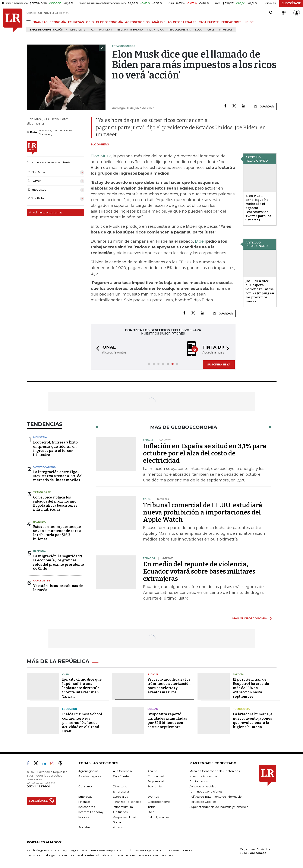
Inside (152, 807)
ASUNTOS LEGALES (182, 22)
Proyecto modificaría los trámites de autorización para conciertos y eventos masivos (169, 686)
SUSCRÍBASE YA (219, 364)
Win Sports (77, 30)
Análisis (152, 771)
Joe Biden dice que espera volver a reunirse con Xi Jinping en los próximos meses (260, 291)
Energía (238, 674)
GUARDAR (264, 106)
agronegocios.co (75, 850)
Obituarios (120, 812)
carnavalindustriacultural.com (91, 855)
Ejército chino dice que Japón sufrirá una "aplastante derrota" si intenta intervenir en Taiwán (82, 688)
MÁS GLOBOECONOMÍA (250, 618)
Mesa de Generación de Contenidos (214, 771)
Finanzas (84, 802)
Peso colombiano (179, 30)
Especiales (120, 797)
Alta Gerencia (122, 771)
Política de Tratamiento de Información (216, 797)
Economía (155, 786)
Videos (118, 827)
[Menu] (29, 22)
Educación (70, 709)
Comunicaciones (45, 467)
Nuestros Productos (203, 776)
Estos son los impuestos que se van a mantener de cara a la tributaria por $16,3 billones (57, 533)
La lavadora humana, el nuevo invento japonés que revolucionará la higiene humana (253, 721)
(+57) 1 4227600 (38, 786)
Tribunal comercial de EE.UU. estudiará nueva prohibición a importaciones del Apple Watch (203, 512)
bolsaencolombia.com (184, 850)
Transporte (42, 492)
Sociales (84, 827)
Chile (211, 30)
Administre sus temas (45, 212)
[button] (97, 349)
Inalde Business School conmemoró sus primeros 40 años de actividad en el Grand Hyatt (82, 723)
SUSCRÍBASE (291, 3)
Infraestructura (123, 807)
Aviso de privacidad (203, 786)
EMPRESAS (76, 22)
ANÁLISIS (159, 22)
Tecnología (241, 709)
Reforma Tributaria (130, 30)
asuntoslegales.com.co (43, 850)
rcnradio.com (149, 855)
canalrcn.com (125, 855)
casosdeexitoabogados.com (47, 855)
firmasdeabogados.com (147, 850)
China (66, 674)
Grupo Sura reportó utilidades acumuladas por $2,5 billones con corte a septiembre (167, 721)
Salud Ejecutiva (158, 817)
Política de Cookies (203, 802)
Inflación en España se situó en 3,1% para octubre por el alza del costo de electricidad (205, 453)
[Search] (271, 13)
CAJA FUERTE (209, 22)
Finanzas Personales (127, 802)
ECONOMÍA (58, 22)
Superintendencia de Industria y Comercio (219, 807)
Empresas (85, 797)
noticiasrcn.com (173, 855)
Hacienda (39, 522)
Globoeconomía (159, 802)
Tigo (92, 30)
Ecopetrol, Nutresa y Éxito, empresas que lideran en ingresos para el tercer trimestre (56, 448)
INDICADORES (231, 22)
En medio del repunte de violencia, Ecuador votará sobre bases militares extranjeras (199, 571)
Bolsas (153, 709)
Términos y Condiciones (206, 791)
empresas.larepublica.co (108, 850)
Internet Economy (91, 812)
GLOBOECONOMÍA (109, 22)
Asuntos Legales (90, 776)
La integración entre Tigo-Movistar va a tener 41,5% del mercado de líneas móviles (58, 476)
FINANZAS (40, 22)
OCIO (90, 22)
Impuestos (226, 30)
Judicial (153, 674)
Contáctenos (198, 781)
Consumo (85, 786)
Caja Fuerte (42, 581)
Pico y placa (155, 30)
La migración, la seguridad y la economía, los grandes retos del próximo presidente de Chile (59, 562)
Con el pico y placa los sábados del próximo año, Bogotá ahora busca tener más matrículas (55, 504)
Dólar (199, 30)
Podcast (84, 817)
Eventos (153, 797)
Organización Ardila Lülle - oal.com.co (255, 851)
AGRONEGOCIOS (137, 22)
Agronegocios (88, 771)
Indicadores (87, 807)
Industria (40, 437)
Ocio (151, 812)
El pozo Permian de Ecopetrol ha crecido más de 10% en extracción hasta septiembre (251, 688)
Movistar (105, 30)
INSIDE (249, 22)
